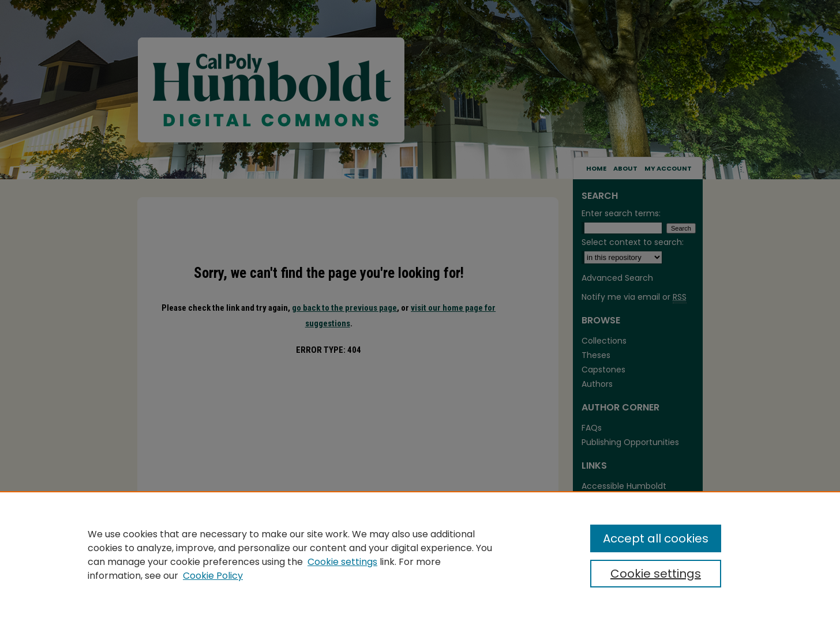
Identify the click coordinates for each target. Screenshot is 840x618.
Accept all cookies (656, 538)
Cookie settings (342, 562)
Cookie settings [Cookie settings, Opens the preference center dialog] (656, 574)
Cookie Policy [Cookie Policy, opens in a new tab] (213, 576)
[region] (420, 555)
